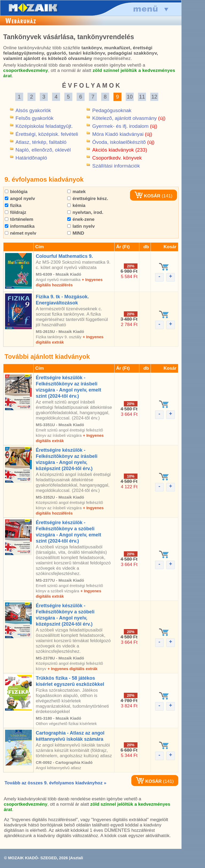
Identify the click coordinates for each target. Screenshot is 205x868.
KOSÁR (147, 196)
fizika (13, 205)
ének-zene (81, 219)
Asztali (77, 858)
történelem (19, 219)
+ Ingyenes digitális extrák (72, 669)
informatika (20, 226)
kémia (76, 205)
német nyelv (21, 233)
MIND (76, 233)
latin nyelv (81, 226)
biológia (16, 192)
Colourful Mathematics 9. (64, 256)
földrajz (15, 212)
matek (76, 192)
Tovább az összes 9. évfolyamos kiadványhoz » (55, 783)
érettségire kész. (88, 199)
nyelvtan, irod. (85, 212)
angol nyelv (20, 199)
